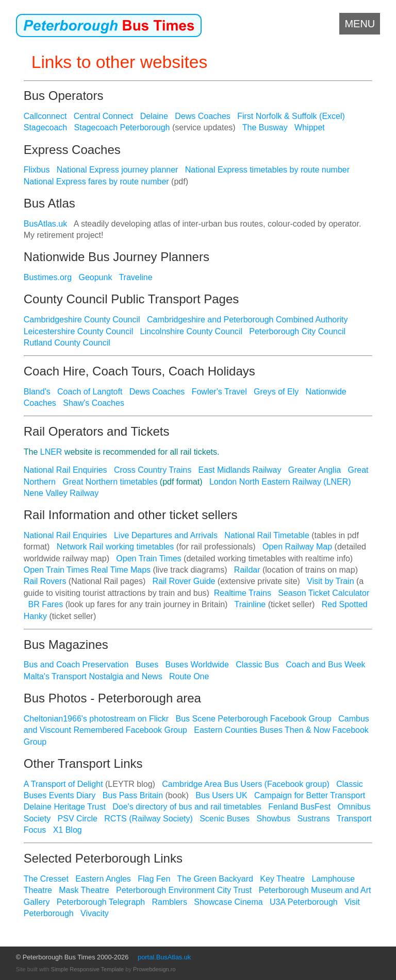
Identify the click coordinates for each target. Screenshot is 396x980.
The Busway (265, 127)
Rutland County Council (67, 343)
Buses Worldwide (197, 665)
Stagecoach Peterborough (122, 127)
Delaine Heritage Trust (65, 807)
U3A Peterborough (304, 902)
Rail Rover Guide (184, 581)
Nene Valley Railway (61, 493)
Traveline (135, 277)
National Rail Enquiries (65, 470)
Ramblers (169, 902)
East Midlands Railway (240, 470)
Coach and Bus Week (325, 665)
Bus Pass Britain (133, 795)
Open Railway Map (297, 547)
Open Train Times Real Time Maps (87, 570)
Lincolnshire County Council (191, 331)
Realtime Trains (243, 593)
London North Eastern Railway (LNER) (280, 482)
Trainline (250, 604)
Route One (189, 676)
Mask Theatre (84, 890)
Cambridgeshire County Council (82, 320)
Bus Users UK (221, 795)
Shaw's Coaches (94, 403)
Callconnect (45, 116)
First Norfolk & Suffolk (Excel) (291, 116)
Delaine (154, 116)
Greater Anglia (315, 470)
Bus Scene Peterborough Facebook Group (254, 719)
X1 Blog (68, 830)
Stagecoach (46, 127)
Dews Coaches (203, 116)
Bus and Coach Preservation (76, 665)
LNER (51, 452)
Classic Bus (257, 665)
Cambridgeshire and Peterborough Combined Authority (247, 320)
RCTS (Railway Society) (148, 819)
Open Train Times (148, 558)
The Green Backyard (215, 879)
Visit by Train (330, 581)
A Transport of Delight (63, 784)
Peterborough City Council (297, 331)
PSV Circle (78, 819)
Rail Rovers (45, 581)
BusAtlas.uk (45, 224)
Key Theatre (282, 879)
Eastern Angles (103, 879)
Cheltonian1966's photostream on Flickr (96, 719)
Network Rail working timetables (115, 547)
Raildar (247, 570)
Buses (147, 665)
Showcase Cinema (228, 902)
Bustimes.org (48, 277)
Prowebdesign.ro (154, 969)
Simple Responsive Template (88, 969)
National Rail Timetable (267, 535)
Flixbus (37, 170)
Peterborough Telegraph (101, 902)
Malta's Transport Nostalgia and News (93, 676)
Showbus (273, 819)
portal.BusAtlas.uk (164, 957)
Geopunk (95, 277)
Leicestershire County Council (79, 331)
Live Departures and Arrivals (166, 535)
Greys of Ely (276, 392)
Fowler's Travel (219, 392)
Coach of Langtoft (90, 392)
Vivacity (95, 913)
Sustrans (314, 819)
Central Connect (104, 116)
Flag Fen (154, 879)
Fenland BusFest (299, 807)
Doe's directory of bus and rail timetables (187, 807)
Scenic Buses (225, 819)
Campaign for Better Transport (310, 795)
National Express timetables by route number (267, 170)
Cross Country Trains (153, 470)
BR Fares (46, 604)
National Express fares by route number (96, 182)
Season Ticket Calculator (324, 593)
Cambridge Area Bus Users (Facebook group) (246, 784)
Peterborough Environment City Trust (184, 890)
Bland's (37, 392)
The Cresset (46, 879)
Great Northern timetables (110, 482)
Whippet (310, 127)
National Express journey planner (118, 170)
